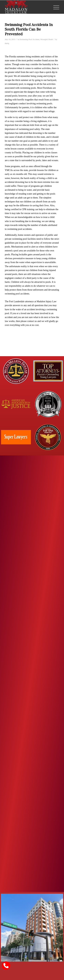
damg (7, 43)
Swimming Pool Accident (30, 39)
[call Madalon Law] (6, 966)
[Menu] (55, 7)
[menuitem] (55, 7)
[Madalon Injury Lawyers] (27, 7)
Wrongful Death (47, 39)
